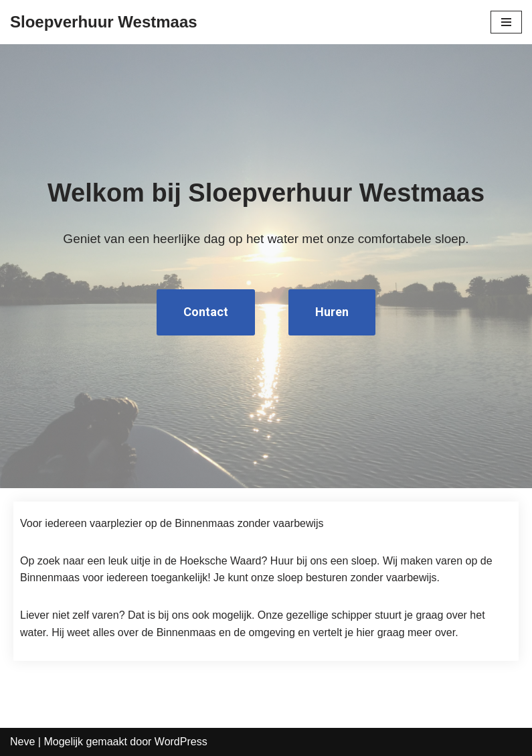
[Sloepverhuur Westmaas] (104, 22)
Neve (22, 742)
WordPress (181, 742)
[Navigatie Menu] (506, 22)
